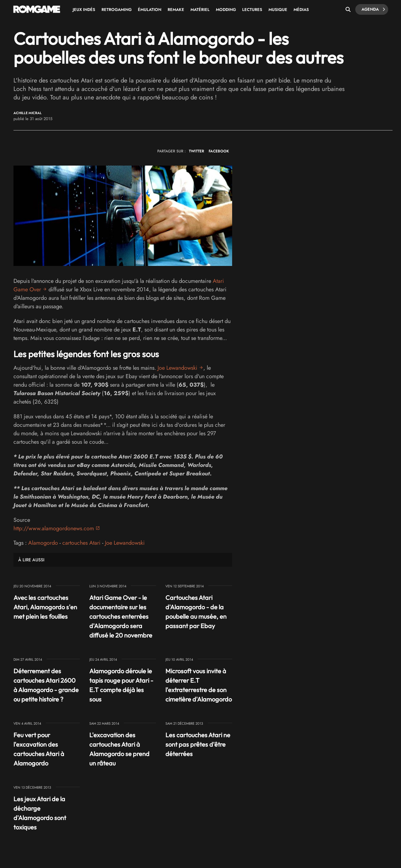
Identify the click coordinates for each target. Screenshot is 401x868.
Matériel (200, 10)
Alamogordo (43, 543)
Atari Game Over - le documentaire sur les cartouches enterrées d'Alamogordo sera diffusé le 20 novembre (121, 616)
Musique (278, 10)
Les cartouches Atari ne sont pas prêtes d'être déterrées (198, 744)
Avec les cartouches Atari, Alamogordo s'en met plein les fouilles (45, 607)
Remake (176, 10)
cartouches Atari (81, 543)
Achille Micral (28, 113)
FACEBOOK (219, 151)
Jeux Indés (84, 10)
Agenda (373, 9)
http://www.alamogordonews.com (54, 528)
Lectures (252, 10)
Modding (226, 10)
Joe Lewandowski (177, 368)
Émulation (150, 10)
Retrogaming (117, 10)
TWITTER (196, 151)
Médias (301, 10)
